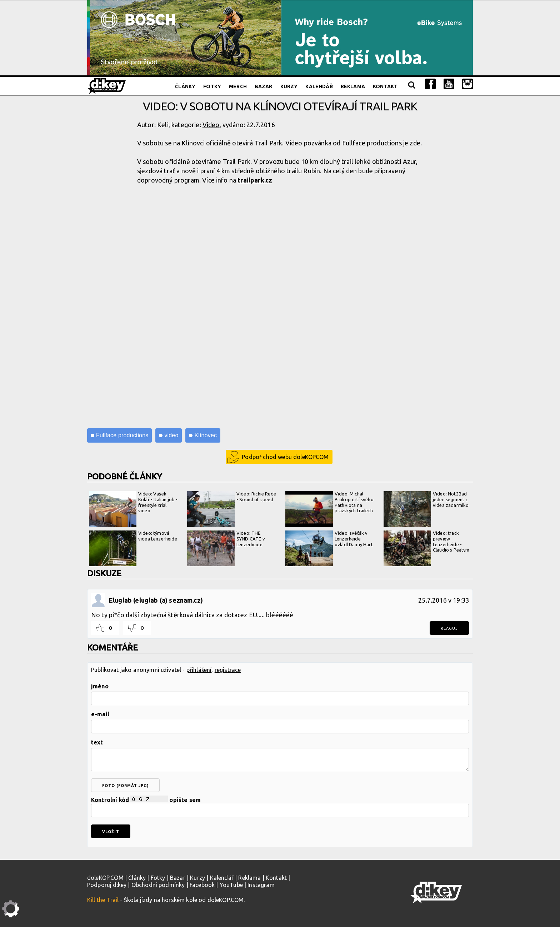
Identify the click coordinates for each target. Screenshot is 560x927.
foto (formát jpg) (125, 786)
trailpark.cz (255, 180)
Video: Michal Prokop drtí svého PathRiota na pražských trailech (329, 509)
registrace (228, 670)
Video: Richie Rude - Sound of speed (232, 509)
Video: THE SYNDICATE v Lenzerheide (226, 548)
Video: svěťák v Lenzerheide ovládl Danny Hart (329, 548)
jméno (100, 686)
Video (211, 125)
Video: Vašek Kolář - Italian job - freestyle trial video (133, 509)
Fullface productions (122, 435)
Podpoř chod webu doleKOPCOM (285, 457)
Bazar (264, 86)
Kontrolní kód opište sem (280, 806)
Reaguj (449, 628)
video (171, 435)
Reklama (353, 86)
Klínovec (206, 435)
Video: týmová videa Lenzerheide (133, 548)
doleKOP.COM (105, 878)
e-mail (100, 714)
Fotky (212, 86)
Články (185, 86)
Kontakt (385, 86)
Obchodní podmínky (158, 885)
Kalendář (319, 86)
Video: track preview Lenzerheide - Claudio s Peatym (427, 548)
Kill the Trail (103, 900)
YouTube (231, 885)
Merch (238, 86)
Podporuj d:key (107, 885)
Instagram (261, 885)
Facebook (202, 885)
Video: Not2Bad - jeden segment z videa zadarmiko (427, 509)
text (97, 742)
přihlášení (199, 670)
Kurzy (289, 86)
